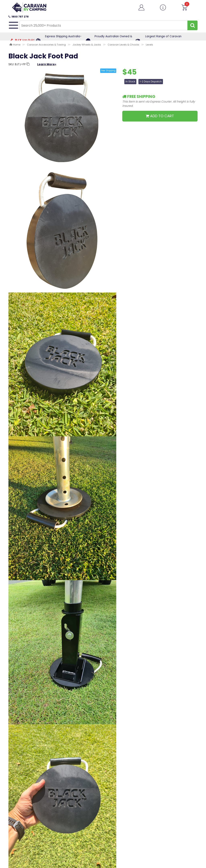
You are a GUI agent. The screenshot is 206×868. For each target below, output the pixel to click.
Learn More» (47, 64)
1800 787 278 (19, 17)
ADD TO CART (160, 116)
